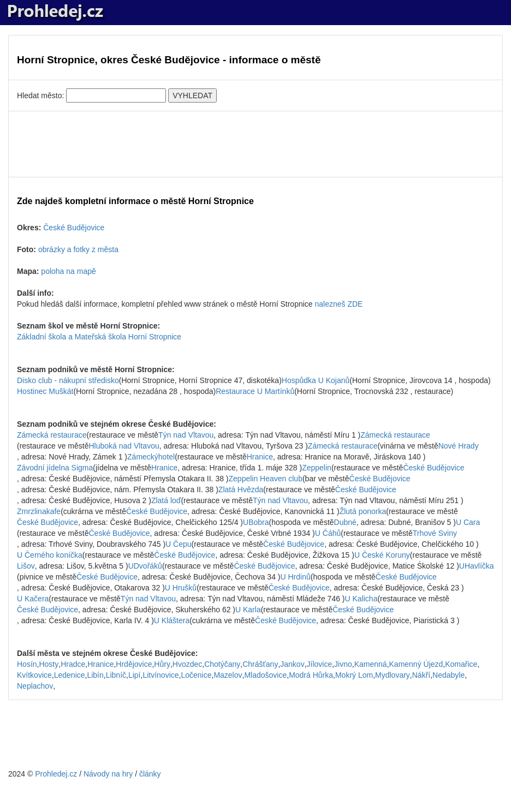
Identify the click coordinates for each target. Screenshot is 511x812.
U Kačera (33, 599)
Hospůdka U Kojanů (316, 380)
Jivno (343, 664)
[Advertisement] (255, 144)
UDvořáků (145, 566)
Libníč (116, 675)
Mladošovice (265, 675)
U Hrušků (181, 588)
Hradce (73, 664)
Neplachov (35, 686)
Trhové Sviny (435, 533)
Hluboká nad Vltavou (124, 446)
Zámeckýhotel (151, 457)
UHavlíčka (477, 566)
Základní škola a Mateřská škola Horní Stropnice (99, 337)
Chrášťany (260, 664)
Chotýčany (222, 664)
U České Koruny (382, 555)
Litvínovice (161, 675)
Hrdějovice (134, 664)
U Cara (468, 522)
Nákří (421, 675)
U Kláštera (172, 620)
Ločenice (196, 675)
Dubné (345, 522)
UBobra (256, 522)
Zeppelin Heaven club (266, 479)
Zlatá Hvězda (241, 489)
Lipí (135, 675)
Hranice (260, 457)
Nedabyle (448, 675)
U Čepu (178, 544)
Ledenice (70, 675)
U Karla (248, 610)
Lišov (26, 566)
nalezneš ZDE (339, 304)
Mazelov (228, 675)
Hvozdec (187, 664)
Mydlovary (393, 675)
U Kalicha (361, 599)
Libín (95, 675)
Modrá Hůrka (311, 675)
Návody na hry (108, 774)
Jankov (292, 664)
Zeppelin (317, 468)
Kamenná (371, 664)
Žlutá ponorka (363, 511)
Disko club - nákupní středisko (68, 380)
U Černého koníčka (50, 555)
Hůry (162, 664)
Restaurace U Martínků (255, 391)
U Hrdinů (295, 577)
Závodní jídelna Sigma (55, 468)
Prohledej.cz (56, 774)
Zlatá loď (166, 500)
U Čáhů (328, 533)
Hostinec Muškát (45, 391)
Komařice (461, 664)
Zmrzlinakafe (39, 511)
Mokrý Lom (354, 675)
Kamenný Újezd (416, 664)
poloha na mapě (68, 271)
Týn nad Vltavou (186, 435)
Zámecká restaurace (52, 435)
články (150, 774)
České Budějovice (74, 228)
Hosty (49, 664)
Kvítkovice (34, 675)
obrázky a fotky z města (78, 249)
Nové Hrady (459, 446)
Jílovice (320, 664)
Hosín (27, 664)
